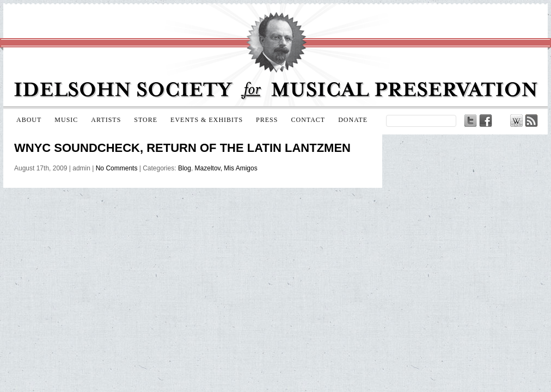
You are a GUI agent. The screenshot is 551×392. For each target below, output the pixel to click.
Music (66, 120)
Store (146, 120)
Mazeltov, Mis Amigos (226, 168)
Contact (308, 120)
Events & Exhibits (207, 120)
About (29, 120)
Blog (185, 168)
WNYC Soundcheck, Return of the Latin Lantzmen (182, 148)
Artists (106, 120)
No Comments (117, 168)
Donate (353, 120)
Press (267, 120)
